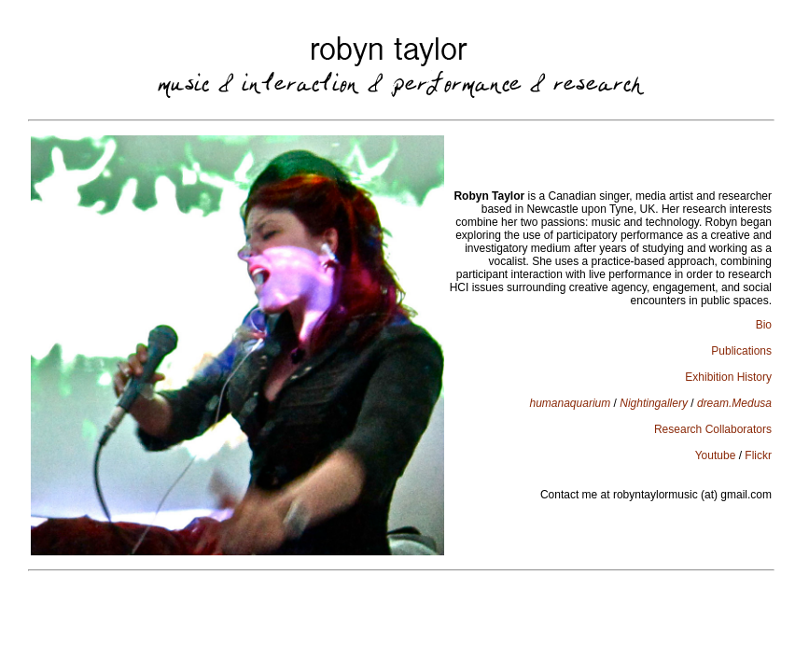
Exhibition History (728, 377)
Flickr (758, 455)
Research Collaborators (713, 429)
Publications (741, 351)
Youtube (716, 455)
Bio (764, 325)
